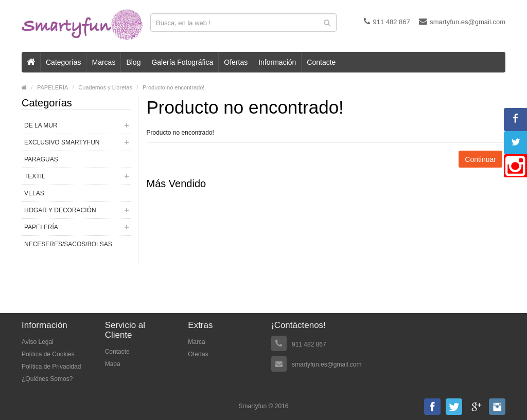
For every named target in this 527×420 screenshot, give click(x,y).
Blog (133, 62)
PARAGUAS (41, 159)
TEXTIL (35, 176)
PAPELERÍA (52, 87)
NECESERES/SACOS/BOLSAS (68, 244)
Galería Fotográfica (182, 62)
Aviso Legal (38, 342)
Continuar (480, 159)
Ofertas (236, 62)
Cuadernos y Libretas (105, 87)
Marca (196, 342)
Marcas (103, 62)
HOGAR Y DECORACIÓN (60, 210)
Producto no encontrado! (173, 87)
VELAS (34, 193)
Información (277, 62)
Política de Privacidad (51, 367)
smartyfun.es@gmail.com (462, 22)
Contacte (321, 62)
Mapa (113, 364)
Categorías (63, 62)
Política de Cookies (48, 354)
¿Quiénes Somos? (47, 379)
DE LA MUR (41, 125)
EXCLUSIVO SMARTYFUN (62, 142)
